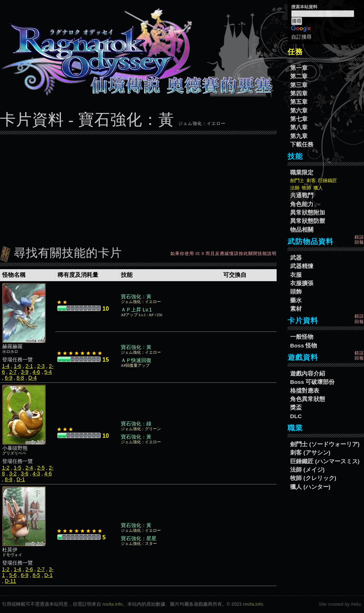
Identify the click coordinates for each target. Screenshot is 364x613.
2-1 (29, 366)
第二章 (299, 76)
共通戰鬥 (302, 195)
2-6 (29, 569)
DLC (296, 416)
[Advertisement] (138, 188)
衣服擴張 (302, 283)
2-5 (41, 468)
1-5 (17, 468)
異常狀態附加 (308, 213)
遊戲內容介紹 (308, 374)
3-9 (24, 372)
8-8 (20, 378)
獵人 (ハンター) (310, 487)
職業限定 (302, 172)
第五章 (299, 102)
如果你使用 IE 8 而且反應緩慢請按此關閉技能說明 (223, 254)
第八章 (299, 127)
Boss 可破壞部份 (312, 382)
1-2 (6, 468)
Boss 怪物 (304, 345)
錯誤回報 (359, 240)
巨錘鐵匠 (328, 180)
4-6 (36, 372)
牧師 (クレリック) (313, 478)
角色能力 (302, 204)
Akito (356, 604)
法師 (295, 188)
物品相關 (302, 230)
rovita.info (113, 604)
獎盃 (296, 407)
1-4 (6, 366)
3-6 (24, 473)
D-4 (33, 378)
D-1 (21, 479)
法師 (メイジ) (307, 470)
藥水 (296, 300)
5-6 (13, 575)
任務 (295, 52)
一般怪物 (302, 337)
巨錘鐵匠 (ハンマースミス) (325, 461)
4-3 (36, 473)
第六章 (299, 111)
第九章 (299, 136)
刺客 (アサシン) (310, 453)
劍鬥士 (297, 180)
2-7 (13, 372)
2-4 (29, 468)
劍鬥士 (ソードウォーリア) (325, 444)
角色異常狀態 (308, 399)
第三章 (299, 85)
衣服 (296, 275)
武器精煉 (302, 266)
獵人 (318, 188)
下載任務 (302, 144)
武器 (296, 258)
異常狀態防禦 (308, 221)
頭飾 (296, 292)
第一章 (299, 68)
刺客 (311, 180)
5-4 (48, 372)
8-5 (36, 575)
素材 (296, 309)
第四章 (299, 93)
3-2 (13, 473)
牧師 (306, 188)
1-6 (17, 366)
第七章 (299, 119)
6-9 (8, 378)
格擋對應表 (305, 391)
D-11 (10, 581)
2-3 (41, 366)
